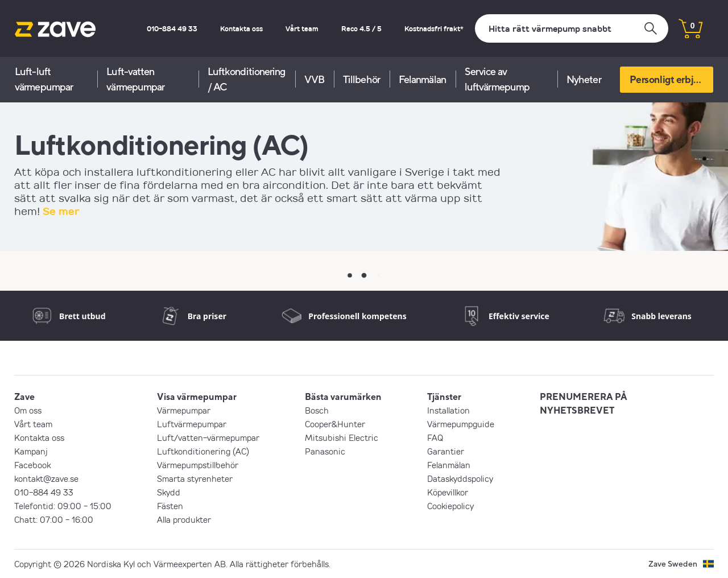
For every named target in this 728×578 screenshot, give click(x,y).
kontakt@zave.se (46, 478)
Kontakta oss (241, 28)
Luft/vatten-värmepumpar (208, 437)
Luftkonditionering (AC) (203, 451)
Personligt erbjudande (671, 79)
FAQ (435, 437)
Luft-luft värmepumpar (44, 79)
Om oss (28, 410)
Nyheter (584, 79)
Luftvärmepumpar (192, 424)
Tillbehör (361, 79)
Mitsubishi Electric (342, 437)
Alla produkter (184, 519)
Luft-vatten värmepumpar (135, 79)
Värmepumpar (184, 410)
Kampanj (31, 451)
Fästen (170, 506)
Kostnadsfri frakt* (434, 28)
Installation (448, 410)
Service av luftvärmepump (497, 79)
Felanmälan (422, 79)
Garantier (446, 451)
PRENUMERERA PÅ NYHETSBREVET (584, 403)
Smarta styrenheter (195, 478)
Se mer (61, 211)
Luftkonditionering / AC (247, 79)
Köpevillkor (448, 492)
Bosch (317, 410)
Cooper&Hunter (335, 424)
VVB (314, 79)
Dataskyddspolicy (460, 478)
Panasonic (325, 451)
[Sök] (572, 28)
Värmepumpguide (461, 424)
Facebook (32, 465)
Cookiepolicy (450, 506)
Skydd (169, 492)
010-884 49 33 (172, 28)
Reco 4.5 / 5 (361, 28)
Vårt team (302, 28)
